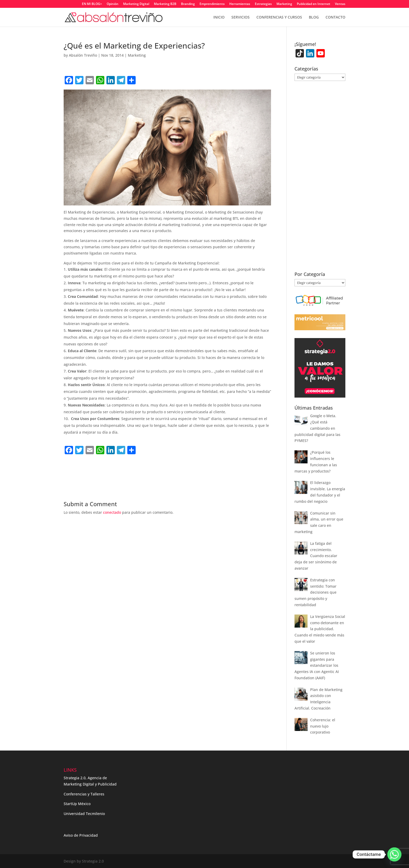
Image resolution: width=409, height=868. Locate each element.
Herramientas (240, 4)
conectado (112, 512)
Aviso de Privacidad (81, 835)
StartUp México (77, 804)
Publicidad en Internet (314, 4)
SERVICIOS (240, 17)
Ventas (340, 4)
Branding (188, 4)
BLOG (314, 17)
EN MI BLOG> (92, 4)
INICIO (219, 17)
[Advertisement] (125, 467)
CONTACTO (335, 17)
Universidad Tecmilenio (84, 814)
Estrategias (263, 4)
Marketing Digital (136, 4)
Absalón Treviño (83, 55)
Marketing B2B (165, 4)
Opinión (113, 4)
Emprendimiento (212, 4)
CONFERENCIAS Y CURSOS (279, 17)
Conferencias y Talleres (84, 794)
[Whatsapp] (394, 854)
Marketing (284, 4)
